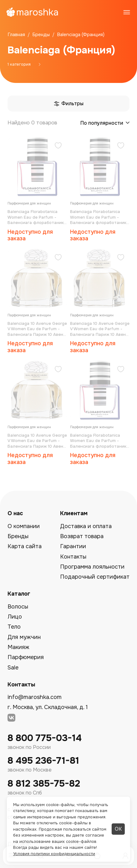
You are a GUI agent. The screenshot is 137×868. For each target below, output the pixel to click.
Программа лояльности (92, 567)
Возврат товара (82, 536)
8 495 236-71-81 (43, 761)
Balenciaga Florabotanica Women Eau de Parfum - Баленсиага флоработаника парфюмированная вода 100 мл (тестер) (99, 217)
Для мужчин (24, 637)
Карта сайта (25, 546)
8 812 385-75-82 (44, 784)
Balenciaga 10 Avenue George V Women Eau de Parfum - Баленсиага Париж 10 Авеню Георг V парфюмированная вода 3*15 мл (37, 329)
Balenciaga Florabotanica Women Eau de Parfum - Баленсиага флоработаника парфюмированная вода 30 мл (99, 441)
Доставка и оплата (86, 526)
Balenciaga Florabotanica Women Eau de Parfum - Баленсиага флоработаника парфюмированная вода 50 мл (37, 217)
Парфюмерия (26, 657)
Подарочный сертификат (95, 577)
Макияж (18, 647)
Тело (14, 627)
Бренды (18, 536)
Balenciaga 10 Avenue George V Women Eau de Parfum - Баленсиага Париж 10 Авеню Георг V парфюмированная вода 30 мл (37, 441)
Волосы (18, 607)
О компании (24, 526)
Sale (13, 668)
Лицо (15, 617)
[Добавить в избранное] (58, 146)
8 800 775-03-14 (45, 738)
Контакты (73, 557)
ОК (118, 829)
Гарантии (73, 546)
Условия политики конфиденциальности (54, 854)
